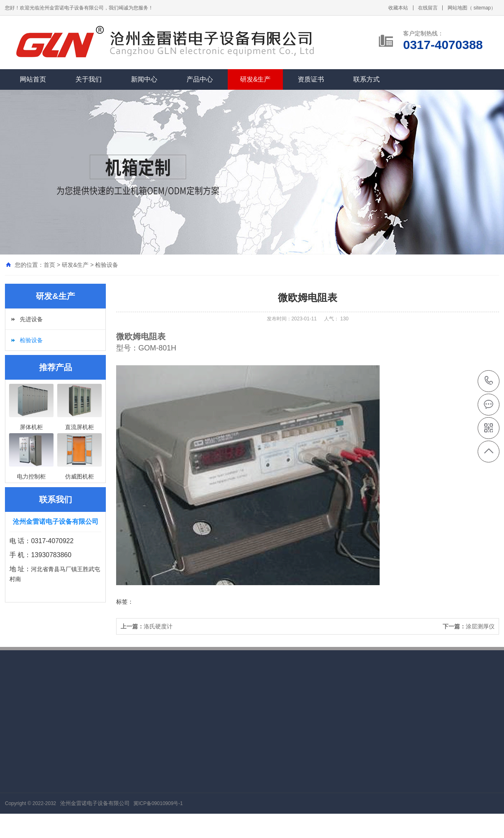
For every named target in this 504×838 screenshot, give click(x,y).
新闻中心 (144, 79)
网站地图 (457, 8)
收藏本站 (398, 8)
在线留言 (428, 8)
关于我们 (89, 79)
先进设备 (31, 319)
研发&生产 (255, 79)
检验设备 (107, 265)
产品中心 (200, 79)
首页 (49, 265)
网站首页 (33, 79)
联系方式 (366, 79)
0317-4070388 (489, 381)
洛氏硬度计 (147, 626)
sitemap (482, 8)
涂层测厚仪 (469, 626)
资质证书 (311, 79)
